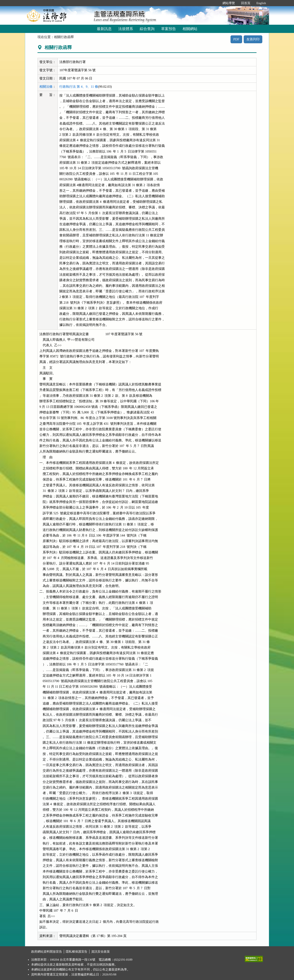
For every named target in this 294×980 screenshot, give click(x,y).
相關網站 (190, 29)
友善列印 (253, 39)
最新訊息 (104, 29)
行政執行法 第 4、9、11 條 (79, 87)
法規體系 (126, 29)
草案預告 (169, 29)
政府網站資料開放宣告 (47, 952)
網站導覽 (229, 3)
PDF (236, 39)
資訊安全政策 (101, 952)
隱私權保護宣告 (77, 952)
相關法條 (46, 87)
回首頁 (246, 3)
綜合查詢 (147, 29)
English (261, 3)
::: (215, 3)
